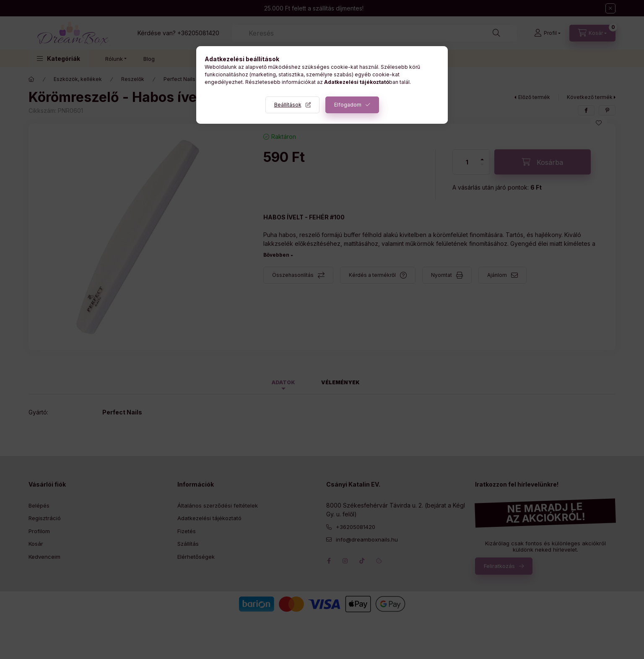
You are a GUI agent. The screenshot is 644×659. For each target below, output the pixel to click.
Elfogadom (348, 105)
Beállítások (288, 105)
